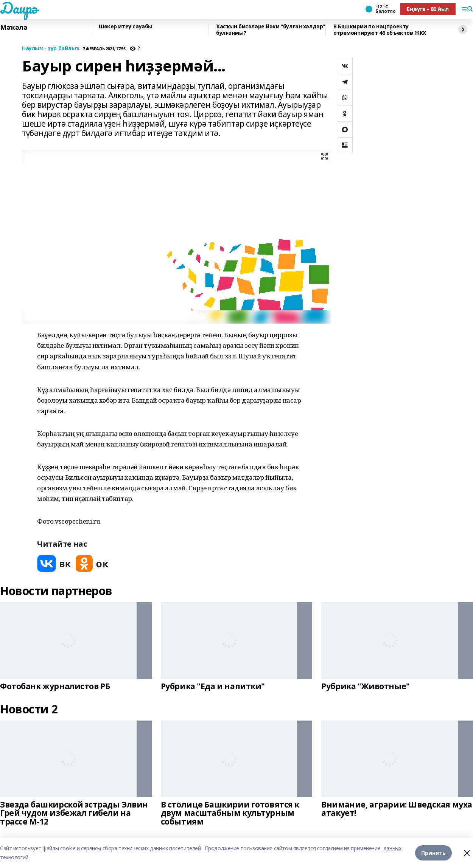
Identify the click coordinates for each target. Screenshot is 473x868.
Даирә (19, 8)
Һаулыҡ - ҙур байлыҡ (51, 49)
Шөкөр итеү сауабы (126, 27)
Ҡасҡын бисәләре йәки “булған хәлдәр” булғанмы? (271, 30)
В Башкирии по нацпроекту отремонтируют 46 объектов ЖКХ (380, 30)
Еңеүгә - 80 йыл (428, 9)
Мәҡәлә (14, 28)
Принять (433, 853)
